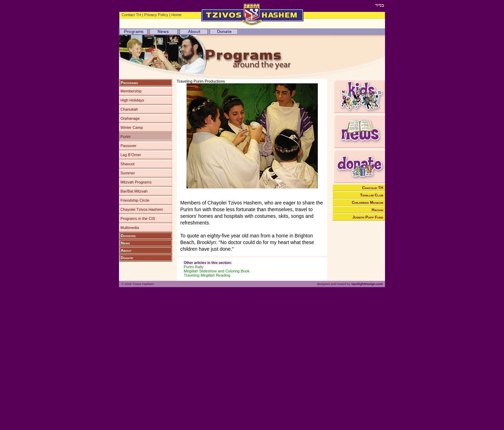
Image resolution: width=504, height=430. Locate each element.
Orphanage (130, 118)
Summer (128, 173)
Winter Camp (132, 127)
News (125, 243)
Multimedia (130, 228)
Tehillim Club (372, 195)
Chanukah (129, 109)
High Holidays (132, 100)
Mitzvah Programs (136, 182)
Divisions (128, 236)
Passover (128, 146)
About (126, 250)
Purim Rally (194, 267)
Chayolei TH (373, 188)
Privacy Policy (156, 15)
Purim (125, 137)
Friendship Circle (135, 200)
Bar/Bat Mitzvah (134, 191)
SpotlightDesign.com (367, 284)
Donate (127, 258)
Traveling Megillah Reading (207, 275)
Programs (129, 83)
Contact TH (131, 15)
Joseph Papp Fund (368, 217)
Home (176, 15)
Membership (131, 91)
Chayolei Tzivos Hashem (142, 209)
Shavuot (127, 164)
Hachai (377, 210)
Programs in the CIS (138, 219)
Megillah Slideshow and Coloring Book (217, 271)
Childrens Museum (367, 202)
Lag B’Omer (131, 155)
